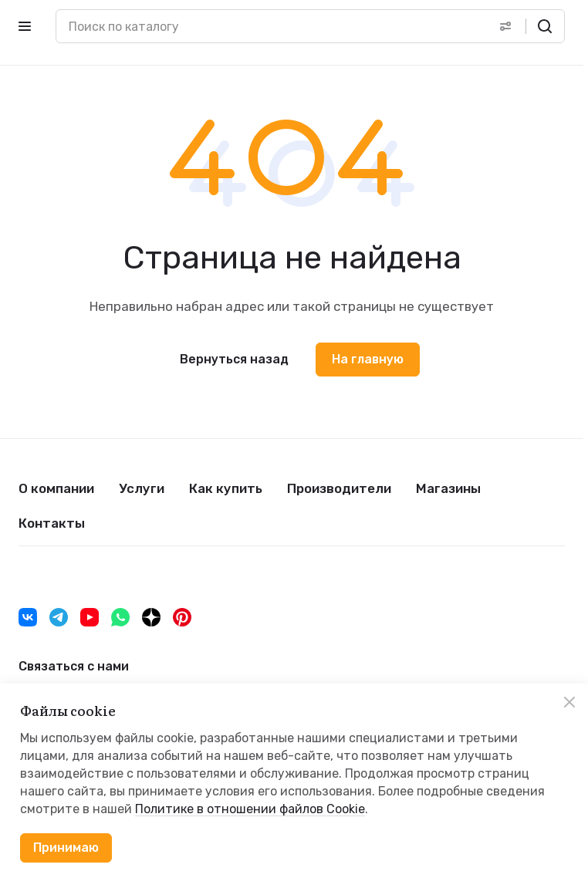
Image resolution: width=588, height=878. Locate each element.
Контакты (52, 523)
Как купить (226, 488)
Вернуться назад (234, 359)
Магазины (448, 488)
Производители (339, 488)
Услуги (142, 488)
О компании (56, 488)
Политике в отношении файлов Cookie (250, 809)
